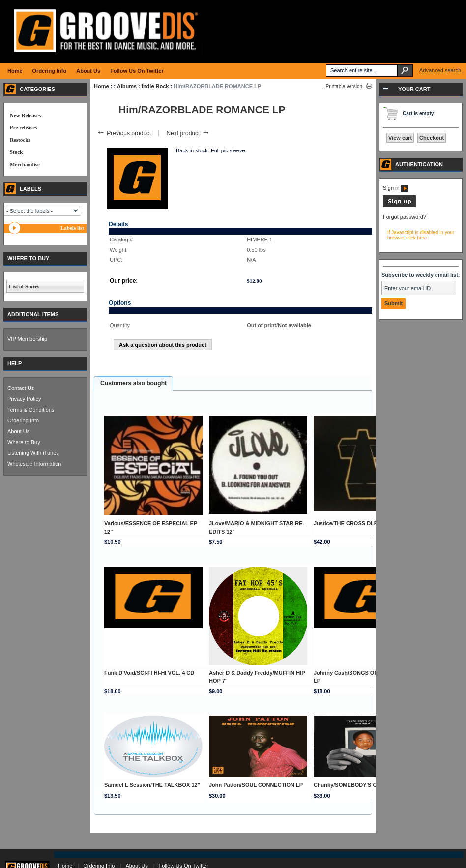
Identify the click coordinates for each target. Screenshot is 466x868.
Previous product (124, 133)
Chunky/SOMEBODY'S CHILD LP (356, 785)
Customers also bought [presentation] (133, 383)
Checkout (432, 138)
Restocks (20, 140)
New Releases (25, 115)
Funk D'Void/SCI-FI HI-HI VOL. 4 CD (149, 673)
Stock (16, 152)
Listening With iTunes (33, 453)
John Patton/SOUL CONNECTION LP (256, 785)
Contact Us (21, 388)
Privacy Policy (24, 399)
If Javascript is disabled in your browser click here (421, 235)
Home (102, 86)
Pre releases (23, 127)
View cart (400, 138)
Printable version (344, 86)
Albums (127, 86)
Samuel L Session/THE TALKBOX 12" (152, 785)
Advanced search (440, 70)
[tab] (133, 384)
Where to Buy (24, 442)
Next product (188, 133)
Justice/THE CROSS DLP (346, 523)
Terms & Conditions (31, 410)
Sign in (395, 188)
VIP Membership (27, 339)
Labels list (72, 228)
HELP (15, 363)
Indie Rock (155, 86)
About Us (18, 431)
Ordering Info (23, 420)
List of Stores (24, 286)
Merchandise (25, 164)
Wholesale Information (34, 464)
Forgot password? (405, 217)
